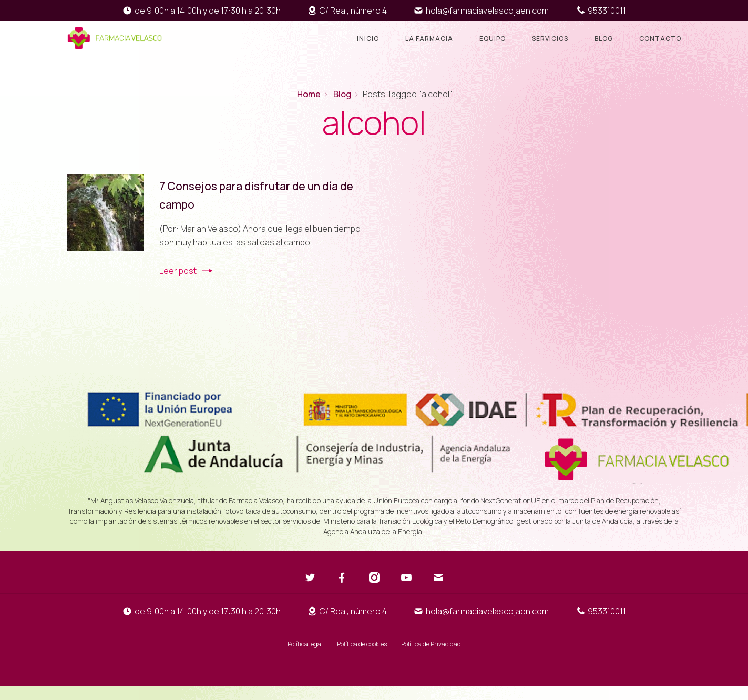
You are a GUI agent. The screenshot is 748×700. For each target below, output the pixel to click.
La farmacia (429, 39)
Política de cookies (362, 644)
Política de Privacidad (431, 644)
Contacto (660, 39)
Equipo (493, 39)
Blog (604, 39)
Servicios (550, 39)
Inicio (368, 39)
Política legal (305, 644)
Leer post (178, 271)
